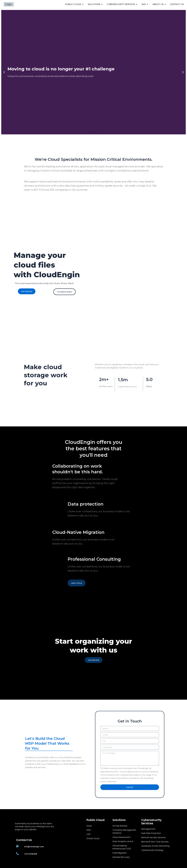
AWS (89, 830)
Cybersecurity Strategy (152, 850)
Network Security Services (153, 837)
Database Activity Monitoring (155, 846)
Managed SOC (148, 829)
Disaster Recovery (121, 857)
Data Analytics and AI (123, 841)
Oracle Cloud (93, 838)
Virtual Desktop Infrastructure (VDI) (122, 847)
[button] (4, 72)
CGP (89, 834)
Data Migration (120, 853)
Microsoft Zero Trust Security (155, 842)
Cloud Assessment (121, 837)
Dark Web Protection (151, 833)
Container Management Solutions (124, 831)
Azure (89, 826)
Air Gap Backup (120, 826)
